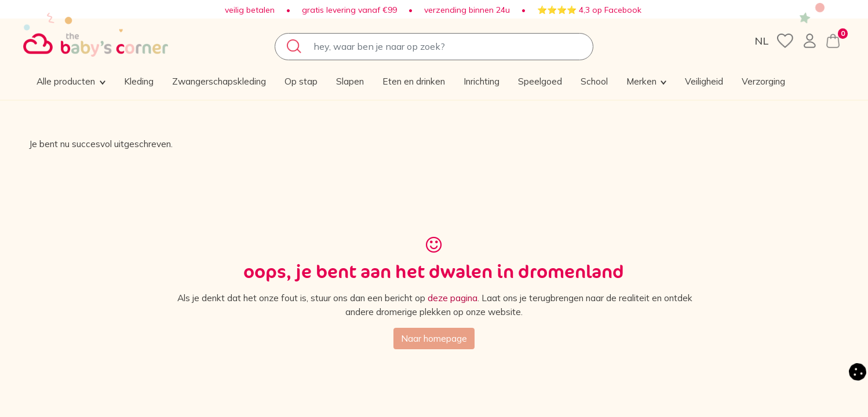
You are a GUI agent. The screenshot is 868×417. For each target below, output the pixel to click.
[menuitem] (154, 81)
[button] (732, 81)
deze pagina (470, 299)
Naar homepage (434, 341)
